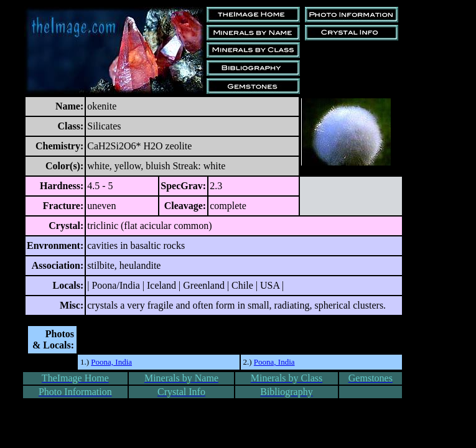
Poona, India (111, 362)
